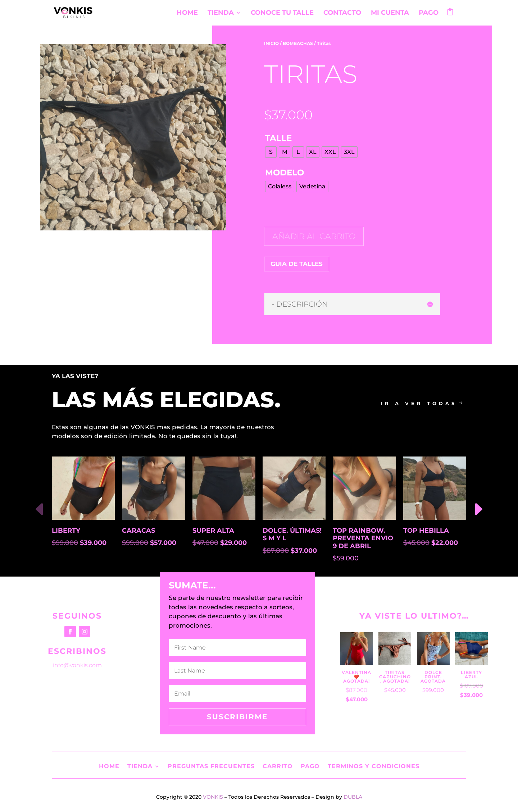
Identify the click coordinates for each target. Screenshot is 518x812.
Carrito (278, 766)
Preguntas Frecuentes (211, 766)
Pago (429, 13)
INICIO (271, 43)
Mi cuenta (390, 13)
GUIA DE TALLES (297, 264)
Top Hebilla (426, 531)
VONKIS (213, 797)
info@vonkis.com (77, 665)
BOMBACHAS (298, 43)
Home (187, 13)
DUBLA (353, 797)
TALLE (278, 138)
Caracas (138, 531)
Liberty (66, 531)
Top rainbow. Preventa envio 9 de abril (363, 538)
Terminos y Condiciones (374, 766)
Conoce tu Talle (282, 13)
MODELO (285, 173)
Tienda (221, 13)
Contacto (342, 13)
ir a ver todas (419, 403)
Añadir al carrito (314, 236)
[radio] (271, 152)
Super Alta (213, 531)
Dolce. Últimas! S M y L (292, 535)
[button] (478, 510)
